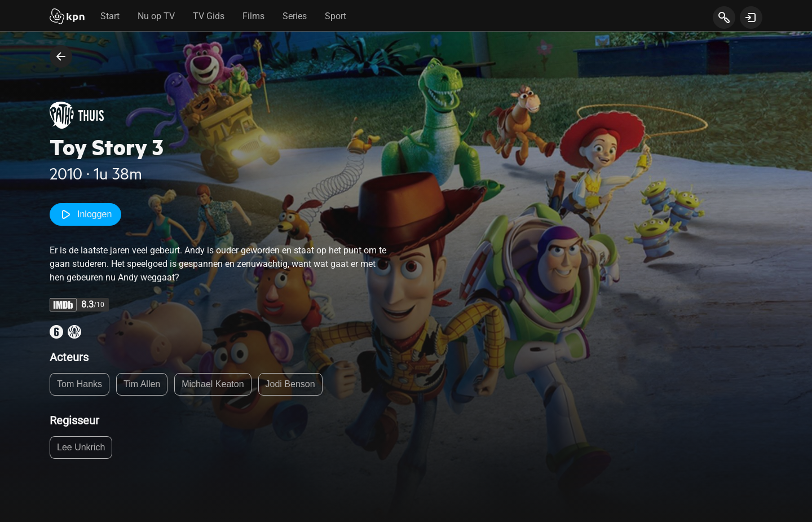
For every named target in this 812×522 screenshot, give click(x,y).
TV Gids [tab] (209, 16)
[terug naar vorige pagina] (61, 56)
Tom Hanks (80, 384)
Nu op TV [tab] (156, 16)
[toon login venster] (751, 17)
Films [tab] (253, 16)
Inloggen (85, 214)
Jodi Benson (290, 384)
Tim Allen (142, 384)
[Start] (67, 17)
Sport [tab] (336, 16)
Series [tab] (295, 16)
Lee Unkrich (81, 447)
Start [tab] (110, 16)
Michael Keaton (213, 384)
